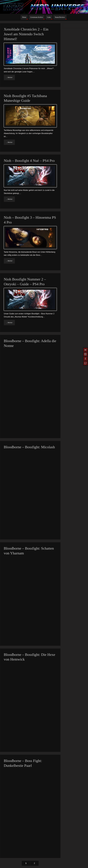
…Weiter (9, 77)
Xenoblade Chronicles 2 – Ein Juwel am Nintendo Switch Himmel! (26, 34)
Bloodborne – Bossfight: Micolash (29, 447)
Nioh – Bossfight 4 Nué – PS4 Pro (29, 161)
